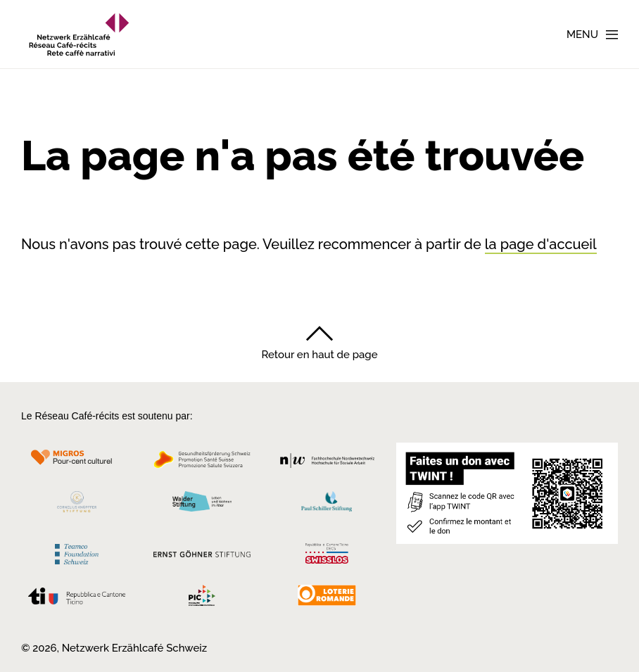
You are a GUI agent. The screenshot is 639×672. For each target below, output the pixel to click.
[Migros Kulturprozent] (77, 463)
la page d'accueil (541, 244)
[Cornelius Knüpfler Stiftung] (77, 505)
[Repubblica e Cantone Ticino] (77, 599)
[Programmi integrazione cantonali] (202, 598)
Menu (582, 34)
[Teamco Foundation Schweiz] (77, 552)
